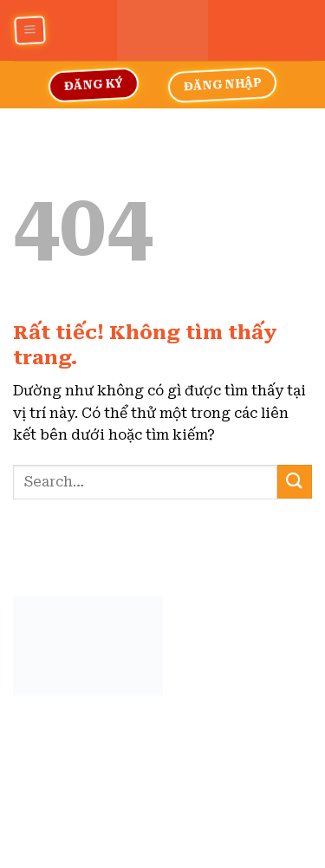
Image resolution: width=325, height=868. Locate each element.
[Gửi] (295, 482)
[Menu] (29, 30)
